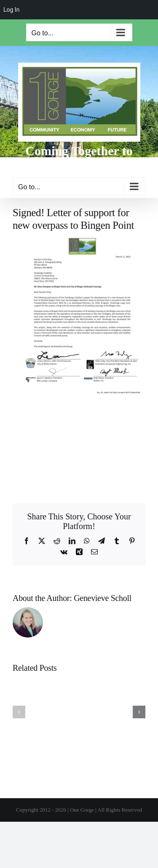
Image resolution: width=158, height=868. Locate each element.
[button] (19, 712)
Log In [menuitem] (11, 10)
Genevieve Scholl (103, 598)
